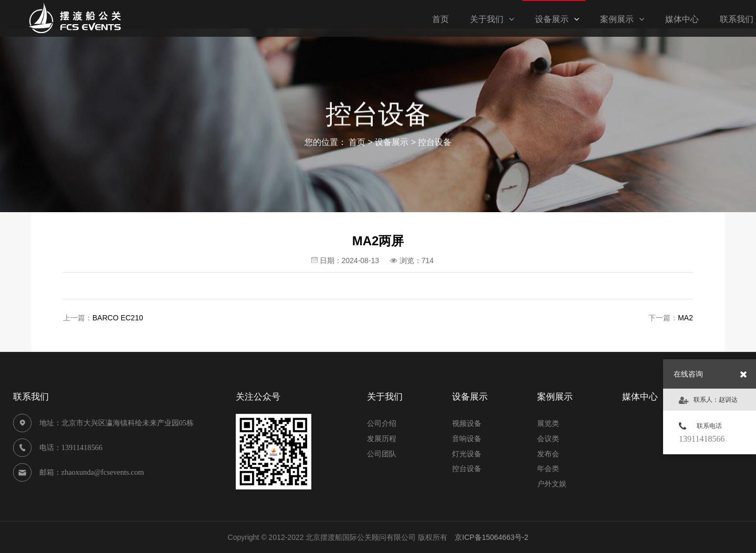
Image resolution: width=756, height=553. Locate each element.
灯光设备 (467, 454)
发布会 (548, 454)
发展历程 (382, 439)
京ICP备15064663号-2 (491, 537)
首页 (357, 143)
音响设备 (467, 439)
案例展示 (622, 19)
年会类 (548, 468)
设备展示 (557, 19)
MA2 (685, 318)
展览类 (548, 423)
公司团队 (382, 454)
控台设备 (435, 143)
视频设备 (467, 423)
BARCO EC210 (118, 318)
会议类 (548, 439)
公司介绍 (382, 423)
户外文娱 (552, 484)
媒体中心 (682, 19)
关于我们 (492, 19)
